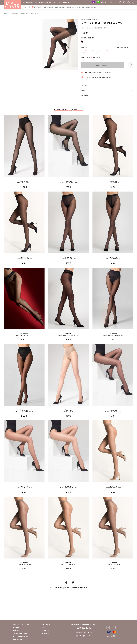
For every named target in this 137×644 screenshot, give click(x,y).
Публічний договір (21, 636)
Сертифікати (67, 7)
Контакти (66, 2)
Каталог (25, 7)
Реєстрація (46, 624)
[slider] (87, 28)
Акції (60, 2)
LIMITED (81, 7)
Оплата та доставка (31, 2)
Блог (51, 2)
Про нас (16, 627)
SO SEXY (75, 7)
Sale (55, 2)
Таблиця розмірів (20, 633)
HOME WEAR (89, 7)
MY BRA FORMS (36, 7)
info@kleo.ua (85, 636)
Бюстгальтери (48, 7)
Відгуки (16, 630)
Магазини (45, 2)
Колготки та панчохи (90, 20)
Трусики (58, 7)
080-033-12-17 (107, 2)
